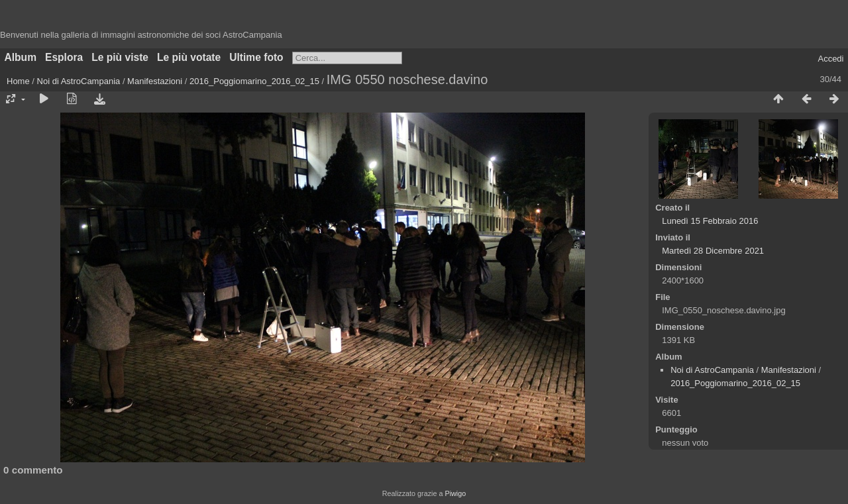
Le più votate (189, 57)
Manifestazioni (155, 81)
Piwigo (455, 493)
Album (21, 57)
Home (18, 81)
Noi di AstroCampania (79, 81)
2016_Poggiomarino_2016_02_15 (254, 81)
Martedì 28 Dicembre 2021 (713, 251)
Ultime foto (256, 57)
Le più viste (120, 57)
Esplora (64, 57)
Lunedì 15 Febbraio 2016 (710, 221)
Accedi (830, 59)
